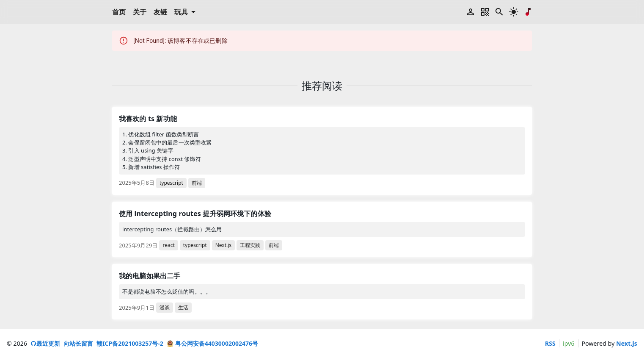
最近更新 (45, 343)
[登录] (471, 12)
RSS (550, 343)
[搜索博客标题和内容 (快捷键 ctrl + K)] (499, 12)
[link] (322, 151)
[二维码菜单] (485, 12)
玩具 (186, 12)
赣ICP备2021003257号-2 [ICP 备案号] (130, 343)
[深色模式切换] (514, 12)
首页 (119, 12)
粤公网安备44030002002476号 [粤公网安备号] (212, 343)
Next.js (627, 343)
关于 (140, 12)
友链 (161, 12)
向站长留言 (78, 343)
